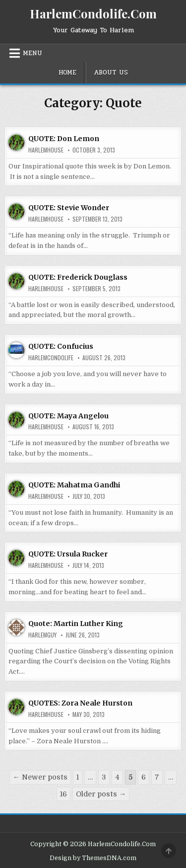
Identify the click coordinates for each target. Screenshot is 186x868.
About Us (111, 73)
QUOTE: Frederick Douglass (78, 277)
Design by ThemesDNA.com (93, 858)
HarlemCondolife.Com (93, 13)
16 (63, 794)
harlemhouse (46, 150)
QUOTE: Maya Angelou (68, 416)
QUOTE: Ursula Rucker (68, 554)
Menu (32, 53)
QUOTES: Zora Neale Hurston (80, 703)
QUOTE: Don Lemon (64, 139)
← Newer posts (40, 777)
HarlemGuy (42, 635)
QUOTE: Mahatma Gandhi (74, 485)
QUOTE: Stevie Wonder (69, 208)
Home (67, 73)
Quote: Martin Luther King (76, 624)
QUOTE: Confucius (61, 346)
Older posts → (101, 794)
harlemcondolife (51, 358)
